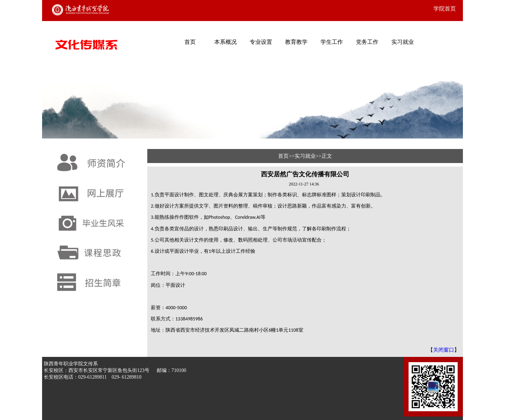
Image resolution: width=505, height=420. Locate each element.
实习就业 (403, 42)
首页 (190, 42)
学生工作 (332, 42)
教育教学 (296, 42)
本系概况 (225, 42)
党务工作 (367, 42)
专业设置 (261, 42)
